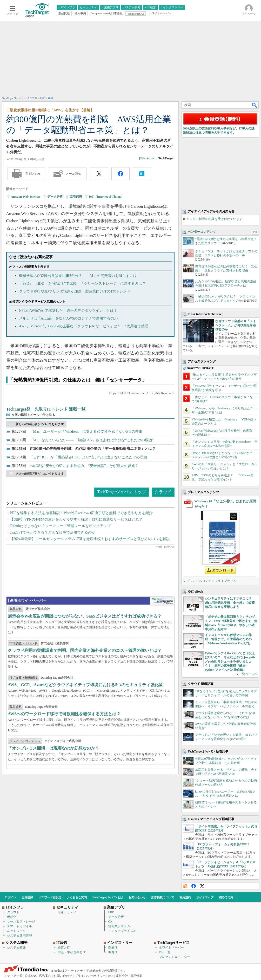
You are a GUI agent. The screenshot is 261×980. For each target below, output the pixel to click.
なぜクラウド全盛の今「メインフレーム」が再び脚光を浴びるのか (236, 325)
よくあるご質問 (77, 897)
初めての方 (226, 897)
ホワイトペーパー (171, 947)
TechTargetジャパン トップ (121, 492)
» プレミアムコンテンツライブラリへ (210, 581)
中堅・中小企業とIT (72, 952)
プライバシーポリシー (90, 976)
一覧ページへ (248, 674)
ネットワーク (16, 931)
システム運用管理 (19, 936)
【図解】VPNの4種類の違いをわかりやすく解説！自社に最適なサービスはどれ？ (76, 519)
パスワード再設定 (50, 897)
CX (111, 921)
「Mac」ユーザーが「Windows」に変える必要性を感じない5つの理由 (86, 431)
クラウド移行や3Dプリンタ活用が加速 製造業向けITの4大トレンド (75, 291)
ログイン (10, 897)
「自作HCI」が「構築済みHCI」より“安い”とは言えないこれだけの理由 (88, 457)
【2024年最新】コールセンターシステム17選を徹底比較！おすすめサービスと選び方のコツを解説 (90, 539)
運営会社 (122, 976)
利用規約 (185, 897)
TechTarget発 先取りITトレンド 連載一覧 (46, 409)
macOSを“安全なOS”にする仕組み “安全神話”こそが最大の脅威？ (84, 466)
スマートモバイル (19, 926)
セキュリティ (67, 912)
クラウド (163, 492)
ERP (111, 912)
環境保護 (76, 197)
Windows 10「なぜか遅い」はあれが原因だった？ (225, 504)
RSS (185, 886)
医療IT (113, 947)
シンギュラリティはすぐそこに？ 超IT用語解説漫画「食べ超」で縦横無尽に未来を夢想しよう (230, 603)
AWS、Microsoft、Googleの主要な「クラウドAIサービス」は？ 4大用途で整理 (84, 326)
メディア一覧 (13, 976)
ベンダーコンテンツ (202, 232)
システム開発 (16, 947)
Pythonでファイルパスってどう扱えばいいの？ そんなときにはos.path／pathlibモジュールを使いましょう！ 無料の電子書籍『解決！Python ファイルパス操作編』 (230, 661)
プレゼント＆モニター (175, 957)
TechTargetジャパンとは (108, 897)
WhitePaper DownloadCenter (162, 601)
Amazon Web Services (26, 197)
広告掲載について (163, 897)
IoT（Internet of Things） (106, 197)
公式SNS (31, 976)
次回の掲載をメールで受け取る (33, 415)
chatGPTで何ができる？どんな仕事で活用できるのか (53, 532)
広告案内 (45, 976)
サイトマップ (205, 897)
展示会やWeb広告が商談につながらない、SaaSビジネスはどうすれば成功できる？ (85, 616)
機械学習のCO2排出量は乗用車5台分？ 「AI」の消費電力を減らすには (78, 276)
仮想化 (12, 917)
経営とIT (64, 947)
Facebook (194, 886)
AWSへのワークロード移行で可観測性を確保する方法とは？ (64, 714)
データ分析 (55, 197)
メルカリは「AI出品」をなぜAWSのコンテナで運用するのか (68, 318)
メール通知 (73, 174)
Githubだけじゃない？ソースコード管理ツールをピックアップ (60, 526)
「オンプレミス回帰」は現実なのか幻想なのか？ (53, 748)
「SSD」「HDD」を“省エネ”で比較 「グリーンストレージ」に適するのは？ (82, 284)
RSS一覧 (165, 952)
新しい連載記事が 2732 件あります (40, 424)
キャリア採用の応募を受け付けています (215, 219)
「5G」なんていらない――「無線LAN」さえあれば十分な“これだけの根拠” (92, 440)
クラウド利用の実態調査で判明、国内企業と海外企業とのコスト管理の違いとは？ (85, 650)
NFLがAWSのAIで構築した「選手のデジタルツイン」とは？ (68, 311)
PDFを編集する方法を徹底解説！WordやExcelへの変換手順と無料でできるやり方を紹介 (81, 513)
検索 (255, 105)
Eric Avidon (148, 158)
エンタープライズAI (122, 931)
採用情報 (136, 976)
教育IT (113, 952)
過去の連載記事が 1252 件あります (40, 474)
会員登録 (27, 897)
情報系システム (119, 926)
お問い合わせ (137, 897)
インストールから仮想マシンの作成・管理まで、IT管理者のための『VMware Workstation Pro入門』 (228, 639)
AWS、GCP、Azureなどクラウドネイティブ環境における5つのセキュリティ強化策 (85, 685)
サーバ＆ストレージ (21, 921)
